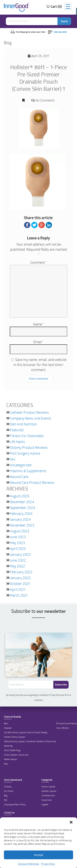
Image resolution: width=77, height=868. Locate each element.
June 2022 (18, 560)
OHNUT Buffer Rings (12, 750)
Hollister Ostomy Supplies (14, 737)
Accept (38, 855)
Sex (13, 459)
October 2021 (20, 584)
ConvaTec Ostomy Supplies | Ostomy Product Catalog (26, 732)
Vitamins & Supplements (28, 471)
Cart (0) (54, 6)
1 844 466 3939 (60, 32)
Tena (6, 764)
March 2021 (19, 595)
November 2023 (22, 525)
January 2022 (20, 578)
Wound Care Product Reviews (32, 483)
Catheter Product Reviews (29, 412)
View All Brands (62, 728)
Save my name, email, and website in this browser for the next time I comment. (40, 365)
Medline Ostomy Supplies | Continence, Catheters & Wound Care (30, 741)
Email (38, 342)
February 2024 (21, 513)
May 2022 (17, 566)
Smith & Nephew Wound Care (16, 755)
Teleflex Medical (10, 759)
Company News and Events (30, 418)
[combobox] (32, 21)
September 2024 (22, 508)
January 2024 (20, 519)
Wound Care (19, 477)
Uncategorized (21, 465)
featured (17, 430)
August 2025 (19, 496)
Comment (39, 262)
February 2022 (21, 572)
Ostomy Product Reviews (29, 447)
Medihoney (8, 746)
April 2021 (17, 589)
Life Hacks (17, 442)
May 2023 (17, 543)
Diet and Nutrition (23, 424)
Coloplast (8, 728)
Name (39, 324)
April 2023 (18, 549)
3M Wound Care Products (67, 723)
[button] (71, 822)
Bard (6, 723)
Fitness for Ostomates (27, 436)
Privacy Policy (48, 864)
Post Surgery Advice (25, 453)
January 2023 (20, 554)
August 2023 (19, 531)
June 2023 (18, 537)
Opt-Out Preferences (29, 864)
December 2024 (22, 502)
